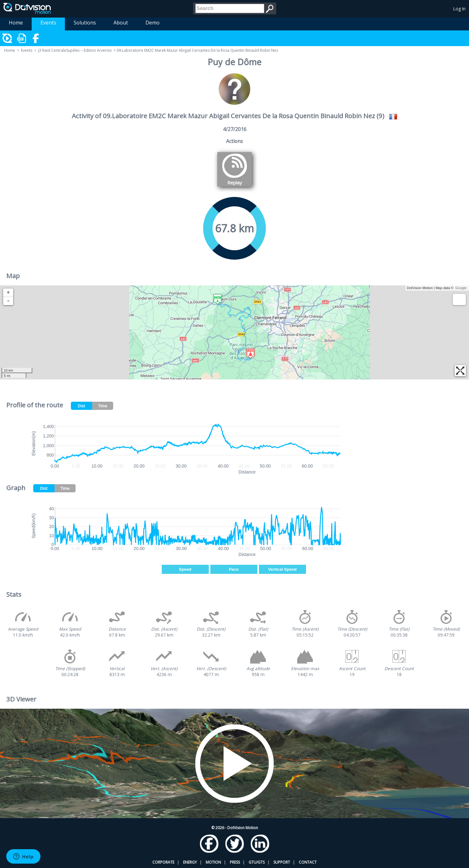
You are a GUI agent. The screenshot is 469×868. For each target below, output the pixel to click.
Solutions (85, 23)
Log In (459, 9)
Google (461, 288)
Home (16, 23)
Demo (153, 23)
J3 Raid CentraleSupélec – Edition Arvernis (75, 50)
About (121, 23)
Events (48, 23)
